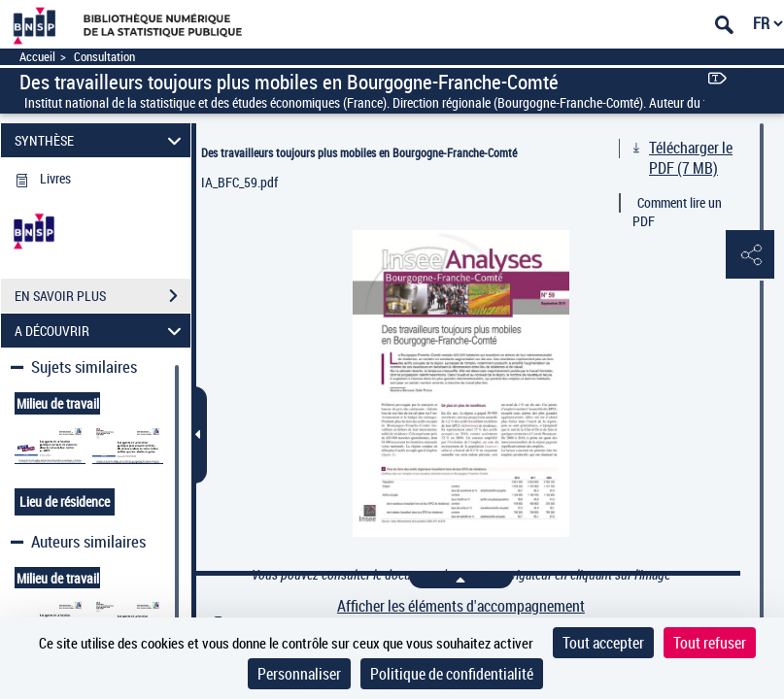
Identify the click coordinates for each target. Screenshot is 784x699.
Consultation (104, 57)
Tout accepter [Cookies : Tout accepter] (603, 643)
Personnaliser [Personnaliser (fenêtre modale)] (299, 674)
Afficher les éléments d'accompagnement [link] (461, 606)
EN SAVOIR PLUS (102, 296)
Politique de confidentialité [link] (452, 674)
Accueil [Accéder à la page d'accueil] (37, 57)
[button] (750, 255)
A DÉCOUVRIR (101, 331)
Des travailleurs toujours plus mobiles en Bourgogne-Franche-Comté (359, 152)
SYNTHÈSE (101, 140)
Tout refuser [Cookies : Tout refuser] (710, 643)
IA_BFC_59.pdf (239, 182)
